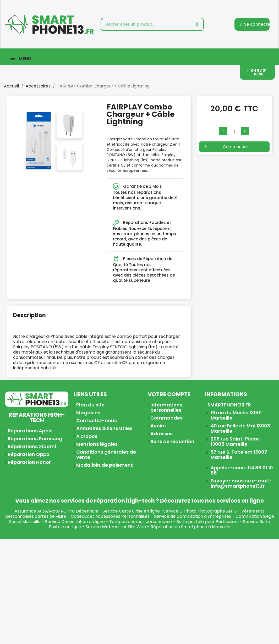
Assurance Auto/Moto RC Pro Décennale (56, 511)
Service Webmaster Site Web (116, 527)
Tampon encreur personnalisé (141, 522)
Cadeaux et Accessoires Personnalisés (110, 516)
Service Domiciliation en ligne (75, 522)
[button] (257, 72)
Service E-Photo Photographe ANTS (200, 511)
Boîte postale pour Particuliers (207, 522)
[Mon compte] (256, 24)
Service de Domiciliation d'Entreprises (193, 516)
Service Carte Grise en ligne (131, 511)
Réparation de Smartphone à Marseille (190, 527)
